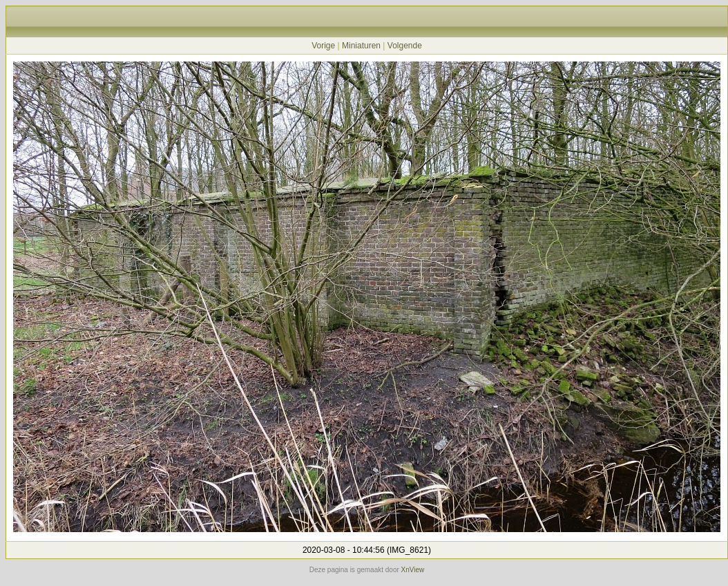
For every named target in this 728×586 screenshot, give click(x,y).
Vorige (323, 46)
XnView (413, 570)
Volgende (405, 46)
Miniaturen (361, 46)
